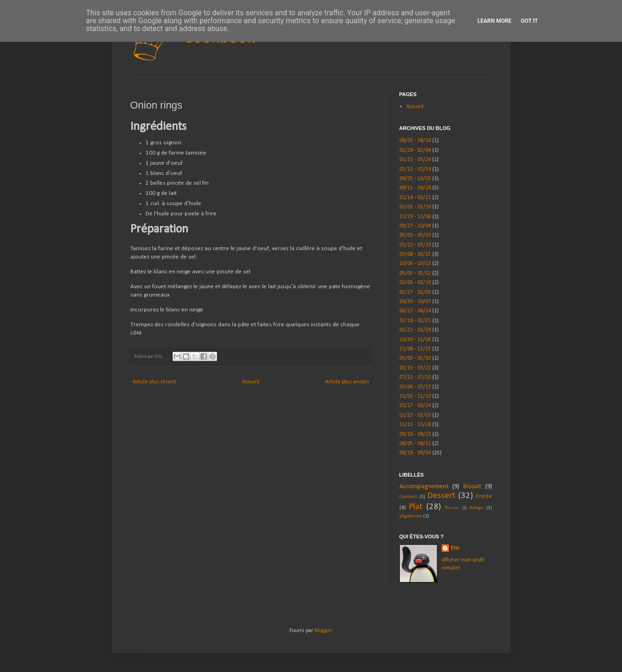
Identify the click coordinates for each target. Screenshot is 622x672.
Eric (455, 548)
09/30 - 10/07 (415, 302)
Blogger (323, 631)
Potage (476, 508)
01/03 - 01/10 (415, 207)
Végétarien (411, 516)
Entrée (484, 497)
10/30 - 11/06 (415, 340)
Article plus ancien (347, 382)
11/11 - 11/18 (415, 425)
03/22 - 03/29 (415, 245)
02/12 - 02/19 (415, 169)
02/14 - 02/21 (415, 198)
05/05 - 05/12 (415, 273)
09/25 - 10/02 (415, 179)
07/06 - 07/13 (415, 387)
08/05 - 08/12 (415, 444)
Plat (416, 507)
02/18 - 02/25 (415, 321)
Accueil (251, 382)
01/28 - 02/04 (415, 150)
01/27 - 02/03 (415, 292)
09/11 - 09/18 (415, 188)
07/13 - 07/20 (415, 377)
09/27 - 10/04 (415, 226)
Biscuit (472, 487)
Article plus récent (154, 382)
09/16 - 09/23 (415, 434)
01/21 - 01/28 (415, 160)
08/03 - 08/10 (415, 141)
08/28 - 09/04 (415, 453)
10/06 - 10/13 (415, 264)
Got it (529, 21)
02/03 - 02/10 (415, 283)
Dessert (441, 496)
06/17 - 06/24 (415, 311)
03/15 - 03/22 (415, 368)
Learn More (494, 21)
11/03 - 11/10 (415, 396)
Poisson (452, 508)
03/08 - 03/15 (415, 254)
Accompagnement (424, 487)
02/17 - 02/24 (415, 406)
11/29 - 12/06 (415, 217)
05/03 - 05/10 (415, 235)
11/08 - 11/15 (415, 349)
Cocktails (408, 497)
